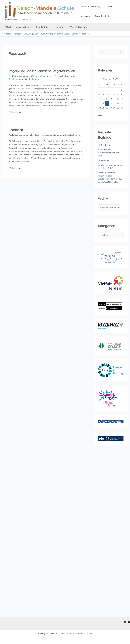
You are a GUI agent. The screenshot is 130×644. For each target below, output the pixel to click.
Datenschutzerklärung (90, 6)
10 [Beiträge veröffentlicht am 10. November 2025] (100, 99)
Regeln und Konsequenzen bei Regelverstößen (42, 71)
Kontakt (108, 6)
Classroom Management (42, 76)
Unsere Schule (23, 27)
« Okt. (100, 115)
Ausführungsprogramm (19, 76)
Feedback (59, 76)
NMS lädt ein (104, 145)
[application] (30, 27)
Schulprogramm (16, 79)
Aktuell (8, 27)
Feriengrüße (103, 160)
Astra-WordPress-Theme (81, 634)
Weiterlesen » (15, 112)
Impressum (120, 6)
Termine (59, 27)
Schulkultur (70, 76)
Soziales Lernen (32, 79)
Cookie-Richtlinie (87, 16)
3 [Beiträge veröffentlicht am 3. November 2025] (100, 94)
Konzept (45, 135)
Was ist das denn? (76, 27)
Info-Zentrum (42, 27)
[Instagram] (129, 622)
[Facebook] (125, 622)
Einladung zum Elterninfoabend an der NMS (108, 153)
